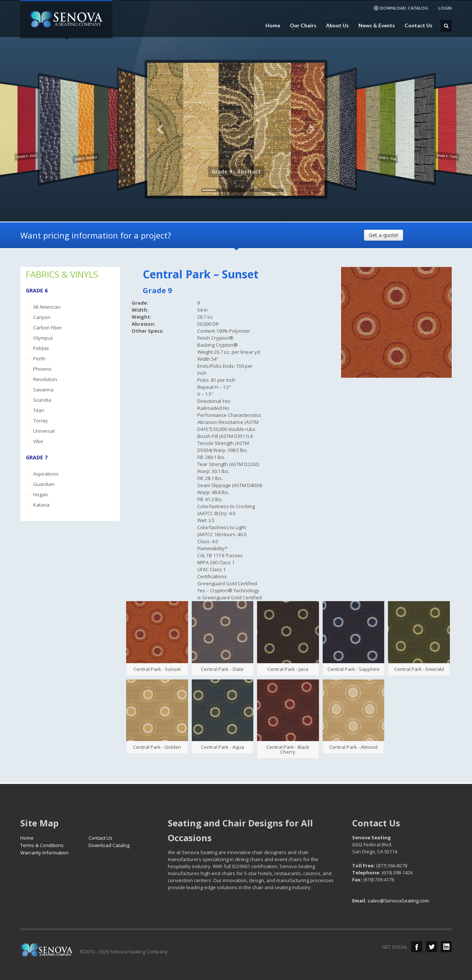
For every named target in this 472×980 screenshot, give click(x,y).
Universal (44, 431)
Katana (41, 505)
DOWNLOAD (401, 8)
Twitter (431, 947)
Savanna (43, 390)
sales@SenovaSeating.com (398, 901)
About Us (335, 25)
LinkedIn (446, 947)
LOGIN (445, 8)
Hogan (41, 494)
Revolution (45, 379)
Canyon (42, 317)
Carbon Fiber (48, 328)
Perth (39, 359)
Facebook (417, 947)
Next (312, 129)
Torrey (41, 421)
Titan (39, 410)
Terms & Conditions (42, 845)
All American (47, 307)
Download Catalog (109, 845)
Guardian (44, 484)
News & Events (374, 25)
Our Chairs (301, 25)
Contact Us (419, 25)
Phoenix (42, 369)
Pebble (41, 348)
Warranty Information (44, 853)
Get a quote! (383, 235)
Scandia (42, 400)
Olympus (43, 338)
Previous (160, 129)
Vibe (38, 441)
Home (273, 25)
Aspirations (46, 474)
